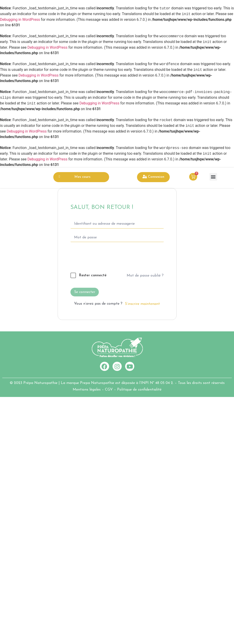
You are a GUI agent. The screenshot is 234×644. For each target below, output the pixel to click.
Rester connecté (93, 275)
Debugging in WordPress (20, 20)
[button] (213, 177)
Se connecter (85, 292)
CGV (109, 390)
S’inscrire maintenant (142, 304)
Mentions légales (87, 390)
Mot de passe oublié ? (145, 276)
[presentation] (102, 258)
